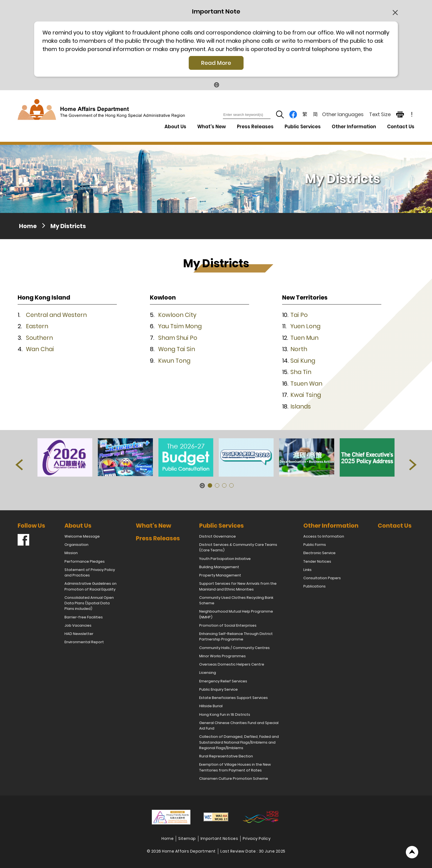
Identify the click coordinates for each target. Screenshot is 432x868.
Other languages (343, 114)
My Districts (68, 226)
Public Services (222, 526)
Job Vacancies (78, 625)
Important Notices (219, 838)
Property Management (220, 575)
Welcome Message (82, 536)
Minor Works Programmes (222, 656)
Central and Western (56, 315)
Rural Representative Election (226, 756)
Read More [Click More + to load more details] (216, 63)
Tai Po (299, 315)
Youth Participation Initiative (225, 559)
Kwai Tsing (306, 395)
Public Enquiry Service (218, 689)
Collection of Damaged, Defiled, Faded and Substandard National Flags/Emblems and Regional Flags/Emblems (239, 742)
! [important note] (412, 114)
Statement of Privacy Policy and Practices (90, 572)
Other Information (331, 526)
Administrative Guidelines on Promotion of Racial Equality (91, 586)
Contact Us (401, 127)
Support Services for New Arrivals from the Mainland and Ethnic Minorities (238, 586)
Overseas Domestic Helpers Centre (232, 664)
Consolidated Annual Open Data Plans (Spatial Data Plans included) (89, 603)
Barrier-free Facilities (84, 617)
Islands (301, 406)
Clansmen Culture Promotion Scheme (234, 778)
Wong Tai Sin (177, 349)
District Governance (218, 536)
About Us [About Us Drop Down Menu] (175, 127)
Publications (314, 586)
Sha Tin (301, 372)
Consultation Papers (322, 578)
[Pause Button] (216, 85)
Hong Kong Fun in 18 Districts (225, 715)
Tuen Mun (304, 338)
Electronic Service (319, 553)
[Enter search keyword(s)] (247, 115)
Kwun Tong (174, 361)
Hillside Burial (211, 706)
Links (307, 570)
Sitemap (187, 838)
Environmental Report (84, 642)
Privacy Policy (257, 838)
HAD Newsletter (79, 634)
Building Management (219, 567)
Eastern (37, 326)
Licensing (208, 673)
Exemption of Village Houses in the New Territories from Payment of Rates (235, 767)
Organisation (76, 545)
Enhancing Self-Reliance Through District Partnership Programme (236, 636)
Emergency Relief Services (223, 681)
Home (28, 226)
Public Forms (315, 545)
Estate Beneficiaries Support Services (233, 698)
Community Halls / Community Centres (234, 648)
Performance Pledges (85, 561)
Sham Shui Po (178, 338)
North (299, 349)
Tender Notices (317, 561)
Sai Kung (303, 361)
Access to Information (324, 536)
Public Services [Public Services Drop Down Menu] (303, 127)
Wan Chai (40, 349)
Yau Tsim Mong (180, 326)
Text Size (380, 114)
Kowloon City (177, 315)
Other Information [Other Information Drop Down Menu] (354, 127)
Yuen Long (305, 326)
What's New (212, 127)
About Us (78, 526)
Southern (39, 338)
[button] (67, 299)
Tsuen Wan (306, 384)
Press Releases (255, 127)
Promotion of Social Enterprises (228, 625)
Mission (71, 553)
